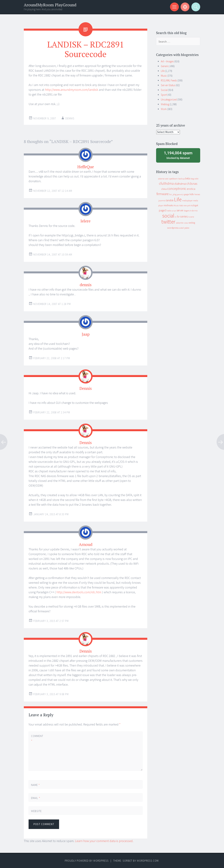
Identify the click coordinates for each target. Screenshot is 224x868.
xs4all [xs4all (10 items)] (181, 228)
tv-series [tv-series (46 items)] (182, 216)
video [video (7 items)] (186, 223)
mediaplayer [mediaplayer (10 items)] (187, 200)
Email (36, 798)
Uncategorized (169, 99)
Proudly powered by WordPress (87, 861)
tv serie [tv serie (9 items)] (191, 217)
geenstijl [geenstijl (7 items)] (180, 194)
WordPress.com (148, 861)
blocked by (178, 155)
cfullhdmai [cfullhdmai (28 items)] (180, 184)
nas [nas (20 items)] (181, 205)
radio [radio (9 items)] (169, 211)
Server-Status (168, 85)
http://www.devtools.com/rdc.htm (79, 592)
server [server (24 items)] (180, 210)
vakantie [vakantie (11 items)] (180, 223)
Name (35, 785)
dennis (86, 285)
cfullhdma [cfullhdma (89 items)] (166, 183)
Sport (164, 95)
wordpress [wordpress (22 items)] (173, 228)
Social (164, 90)
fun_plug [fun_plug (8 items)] (173, 194)
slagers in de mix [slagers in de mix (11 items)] (191, 211)
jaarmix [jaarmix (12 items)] (162, 200)
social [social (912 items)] (168, 216)
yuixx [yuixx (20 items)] (187, 228)
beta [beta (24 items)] (188, 178)
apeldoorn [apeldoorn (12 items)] (173, 179)
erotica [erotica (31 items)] (191, 189)
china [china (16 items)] (164, 189)
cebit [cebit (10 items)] (196, 179)
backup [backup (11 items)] (181, 179)
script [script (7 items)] (174, 211)
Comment (37, 738)
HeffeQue (86, 167)
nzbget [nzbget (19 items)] (195, 205)
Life (163, 71)
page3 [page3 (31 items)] (163, 210)
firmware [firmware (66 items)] (163, 194)
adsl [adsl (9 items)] (167, 179)
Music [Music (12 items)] (176, 205)
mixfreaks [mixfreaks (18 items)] (168, 205)
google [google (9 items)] (187, 194)
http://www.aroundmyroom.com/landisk (72, 90)
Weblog (165, 104)
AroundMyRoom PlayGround (50, 5)
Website (36, 811)
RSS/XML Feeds (169, 80)
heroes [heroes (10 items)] (197, 194)
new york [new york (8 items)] (187, 206)
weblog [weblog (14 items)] (192, 223)
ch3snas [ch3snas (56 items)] (192, 184)
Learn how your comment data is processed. (104, 841)
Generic (165, 66)
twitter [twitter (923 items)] (168, 222)
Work (164, 109)
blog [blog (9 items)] (192, 179)
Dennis (70, 118)
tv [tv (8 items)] (176, 217)
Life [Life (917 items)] (178, 199)
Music (164, 76)
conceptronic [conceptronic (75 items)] (177, 189)
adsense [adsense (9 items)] (161, 179)
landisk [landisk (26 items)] (170, 200)
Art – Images (167, 61)
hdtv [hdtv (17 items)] (192, 194)
